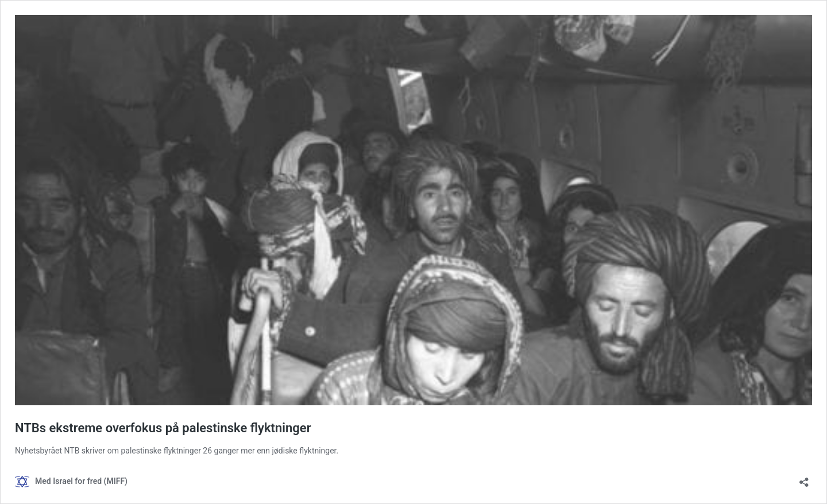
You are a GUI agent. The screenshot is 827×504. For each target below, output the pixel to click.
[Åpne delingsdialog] (804, 478)
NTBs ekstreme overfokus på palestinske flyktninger (163, 428)
